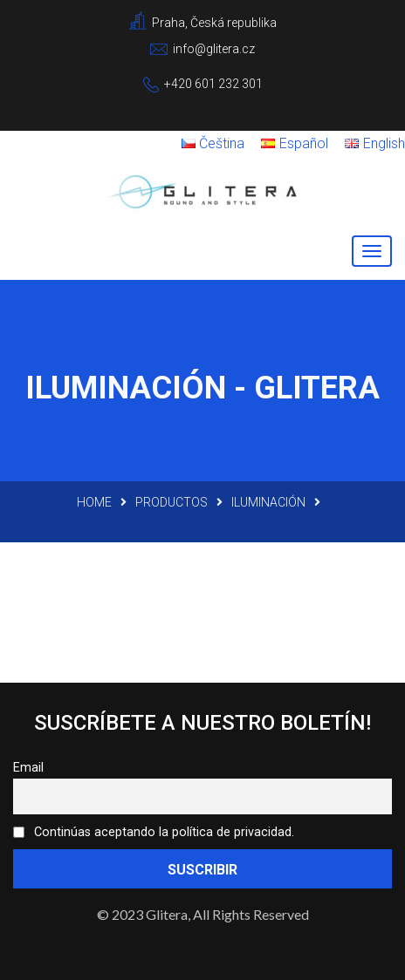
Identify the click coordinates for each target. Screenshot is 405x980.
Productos (172, 502)
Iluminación (268, 502)
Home (94, 502)
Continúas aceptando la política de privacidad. (154, 832)
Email (28, 768)
